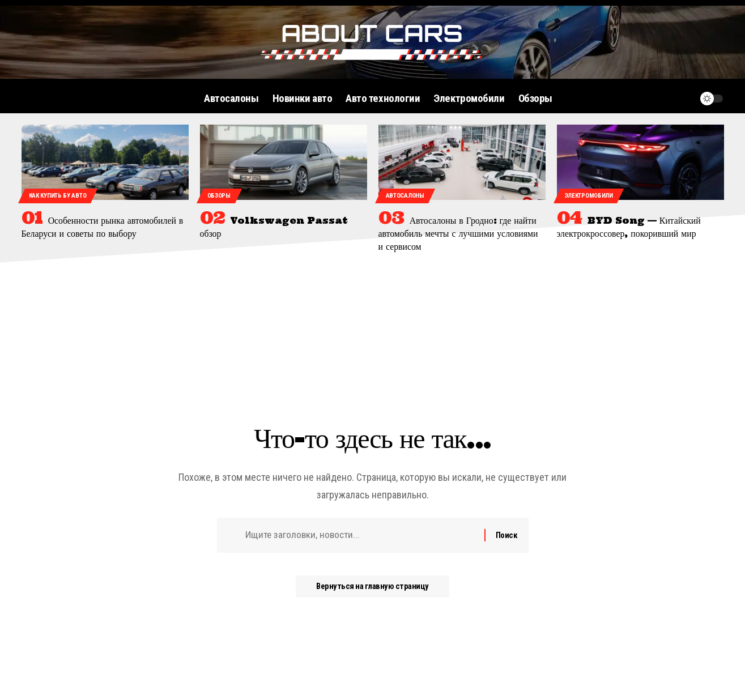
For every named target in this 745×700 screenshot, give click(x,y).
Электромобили (589, 196)
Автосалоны (405, 196)
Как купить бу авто (58, 196)
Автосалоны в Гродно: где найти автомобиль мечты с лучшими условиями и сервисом (459, 233)
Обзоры (219, 196)
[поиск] (663, 99)
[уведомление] (684, 99)
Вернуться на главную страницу (373, 589)
